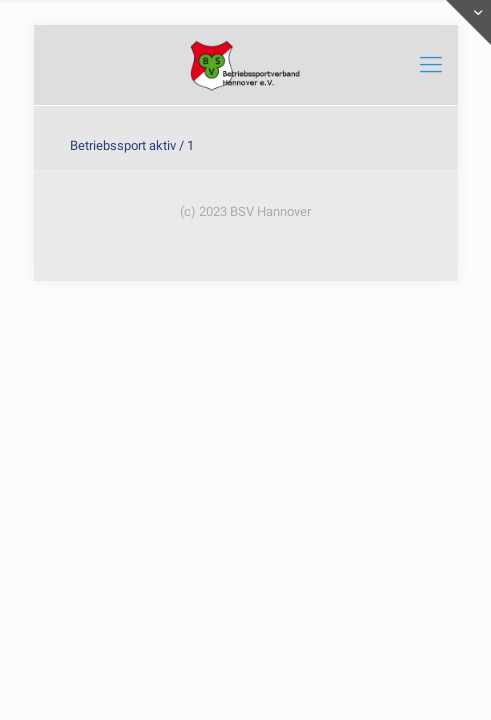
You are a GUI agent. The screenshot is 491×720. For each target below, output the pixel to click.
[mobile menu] (431, 65)
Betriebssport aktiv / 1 (132, 145)
